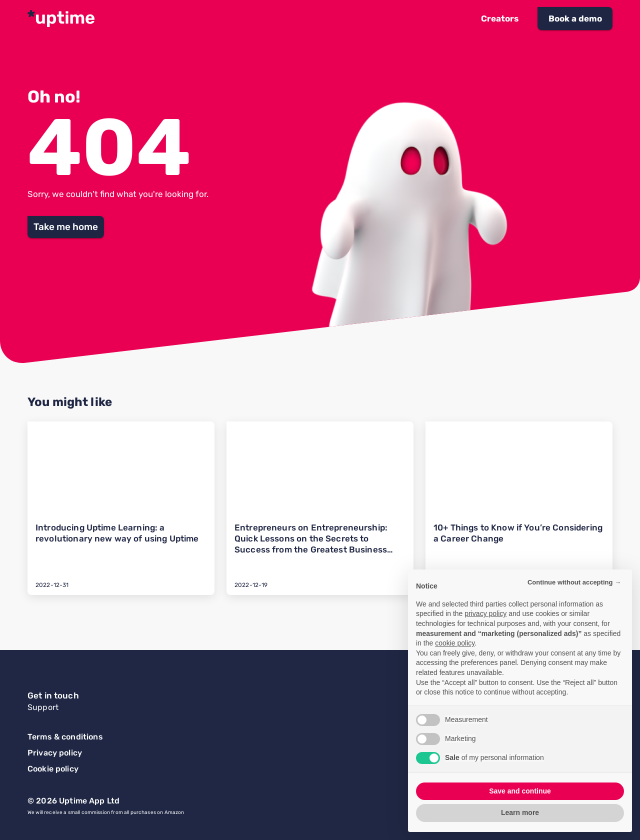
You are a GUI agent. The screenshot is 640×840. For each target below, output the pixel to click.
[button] (500, 18)
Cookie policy (53, 769)
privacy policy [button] (485, 613)
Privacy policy (55, 753)
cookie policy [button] (455, 643)
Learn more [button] (520, 812)
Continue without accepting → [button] (574, 582)
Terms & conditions (65, 737)
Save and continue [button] (520, 791)
